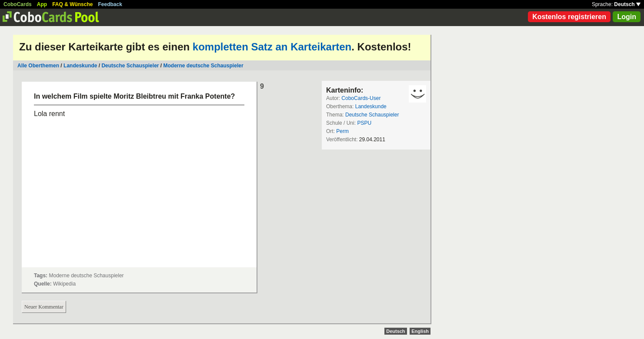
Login (627, 17)
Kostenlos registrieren (569, 17)
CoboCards (18, 4)
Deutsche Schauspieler (130, 66)
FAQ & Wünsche (72, 4)
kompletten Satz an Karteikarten (272, 47)
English (420, 331)
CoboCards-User (361, 98)
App (42, 4)
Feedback (110, 4)
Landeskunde (80, 66)
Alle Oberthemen (38, 66)
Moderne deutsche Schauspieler (204, 66)
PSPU (364, 123)
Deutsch (627, 4)
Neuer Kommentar (44, 307)
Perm (342, 131)
